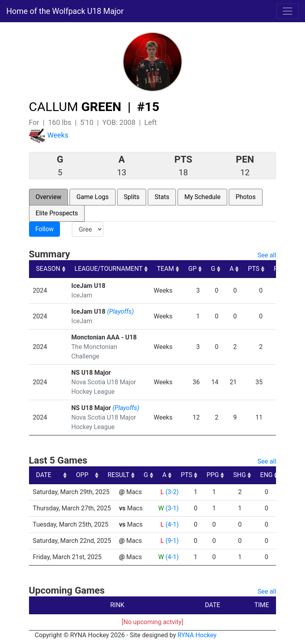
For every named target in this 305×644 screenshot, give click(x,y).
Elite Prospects (57, 213)
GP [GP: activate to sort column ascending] (192, 269)
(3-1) (172, 508)
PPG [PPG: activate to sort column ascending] (259, 475)
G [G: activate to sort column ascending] (213, 269)
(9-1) (172, 541)
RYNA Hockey (197, 635)
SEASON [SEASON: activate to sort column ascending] (48, 269)
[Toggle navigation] (288, 11)
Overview (49, 197)
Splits (132, 197)
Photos (246, 197)
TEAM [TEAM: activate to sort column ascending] (165, 269)
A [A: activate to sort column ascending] (232, 269)
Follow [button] (45, 229)
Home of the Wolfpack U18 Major (65, 11)
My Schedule (202, 197)
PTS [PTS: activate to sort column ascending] (254, 269)
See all (267, 255)
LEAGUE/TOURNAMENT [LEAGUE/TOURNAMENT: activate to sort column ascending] (109, 269)
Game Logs (92, 197)
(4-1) (172, 524)
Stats (162, 197)
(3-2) (172, 492)
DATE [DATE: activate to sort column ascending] (44, 475)
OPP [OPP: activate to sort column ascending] (128, 475)
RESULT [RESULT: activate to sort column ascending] (165, 475)
